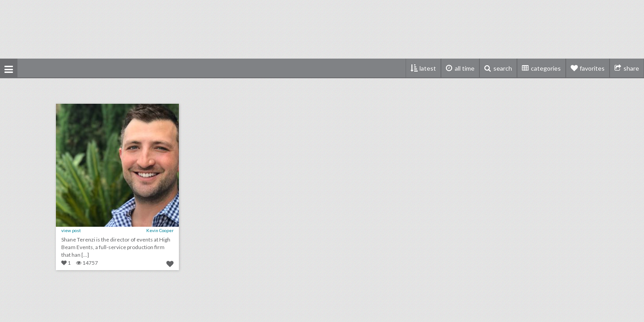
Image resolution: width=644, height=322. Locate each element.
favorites (592, 68)
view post (71, 230)
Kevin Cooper (160, 230)
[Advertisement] (322, 29)
